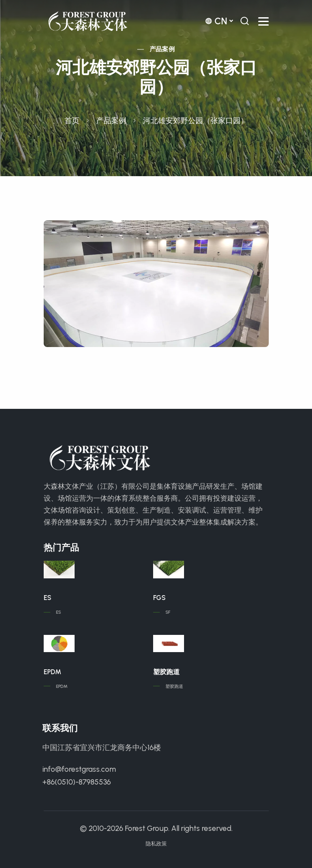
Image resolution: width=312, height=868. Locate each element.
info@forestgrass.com (79, 769)
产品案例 (162, 49)
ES (47, 598)
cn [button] (216, 21)
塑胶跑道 (166, 672)
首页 (72, 121)
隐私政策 (156, 844)
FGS (159, 598)
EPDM (53, 672)
